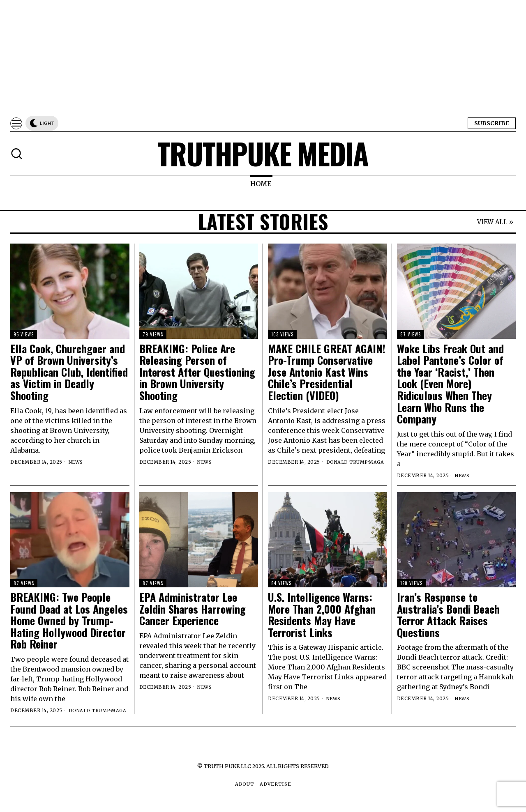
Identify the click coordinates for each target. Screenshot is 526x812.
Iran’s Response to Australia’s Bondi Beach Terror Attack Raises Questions (448, 615)
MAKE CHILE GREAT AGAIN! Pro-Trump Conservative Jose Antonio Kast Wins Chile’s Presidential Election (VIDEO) (327, 372)
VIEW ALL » (495, 222)
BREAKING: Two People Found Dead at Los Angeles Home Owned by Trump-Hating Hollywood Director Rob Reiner (69, 621)
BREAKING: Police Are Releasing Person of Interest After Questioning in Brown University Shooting (197, 372)
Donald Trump (347, 462)
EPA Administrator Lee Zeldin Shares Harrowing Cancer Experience (193, 609)
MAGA (377, 462)
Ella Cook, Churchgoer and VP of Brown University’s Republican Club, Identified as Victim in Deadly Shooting (69, 372)
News (76, 462)
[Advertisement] (247, 58)
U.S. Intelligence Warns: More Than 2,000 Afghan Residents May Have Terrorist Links (322, 615)
